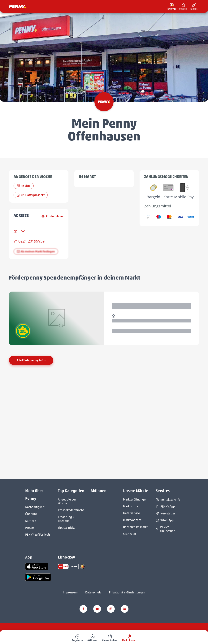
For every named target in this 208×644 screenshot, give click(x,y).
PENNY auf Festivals (38, 535)
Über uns (31, 514)
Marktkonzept (132, 520)
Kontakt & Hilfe (168, 500)
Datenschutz (93, 592)
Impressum (70, 592)
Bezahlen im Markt (135, 527)
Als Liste (24, 186)
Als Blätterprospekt (31, 195)
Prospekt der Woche (71, 510)
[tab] (19, 231)
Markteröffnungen (135, 499)
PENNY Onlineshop (166, 529)
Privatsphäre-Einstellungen (127, 592)
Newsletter (166, 513)
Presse (30, 528)
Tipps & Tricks (66, 528)
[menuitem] (77, 637)
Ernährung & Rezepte (66, 519)
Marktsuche (131, 506)
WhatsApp (165, 520)
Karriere (31, 521)
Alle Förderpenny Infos (31, 360)
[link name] (37, 566)
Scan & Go (130, 534)
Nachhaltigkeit (35, 507)
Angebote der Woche (67, 501)
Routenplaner (53, 216)
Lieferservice (132, 513)
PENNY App (165, 507)
